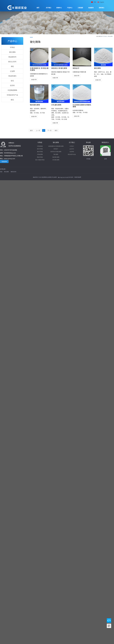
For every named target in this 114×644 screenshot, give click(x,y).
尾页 (56, 130)
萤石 (12, 81)
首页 (38, 8)
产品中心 (70, 8)
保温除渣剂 (12, 76)
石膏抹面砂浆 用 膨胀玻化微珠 (56, 146)
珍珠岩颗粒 (40, 146)
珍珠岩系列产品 (12, 95)
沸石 (12, 66)
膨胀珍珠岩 (40, 157)
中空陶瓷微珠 (12, 90)
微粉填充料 (13, 172)
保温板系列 (12, 57)
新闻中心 (59, 8)
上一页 (38, 130)
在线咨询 (4, 161)
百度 (1, 172)
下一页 (49, 130)
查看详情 (34, 80)
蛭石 (12, 100)
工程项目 (80, 8)
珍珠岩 (12, 47)
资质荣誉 (72, 152)
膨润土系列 (12, 62)
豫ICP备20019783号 (63, 177)
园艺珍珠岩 (40, 149)
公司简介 (72, 146)
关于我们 (49, 8)
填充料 (12, 85)
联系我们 (102, 8)
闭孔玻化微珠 (56, 160)
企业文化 (72, 149)
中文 (95, 2)
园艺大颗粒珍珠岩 (40, 160)
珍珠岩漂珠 (40, 154)
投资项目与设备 (72, 154)
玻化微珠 (110, 36)
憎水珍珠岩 (40, 152)
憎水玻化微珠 (56, 157)
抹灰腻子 (56, 149)
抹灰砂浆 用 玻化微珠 (56, 152)
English (102, 2)
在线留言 (91, 8)
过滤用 (12, 71)
